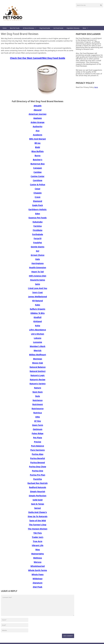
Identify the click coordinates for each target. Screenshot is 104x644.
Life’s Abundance (38, 331)
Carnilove (38, 182)
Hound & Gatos (38, 281)
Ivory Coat (38, 293)
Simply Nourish (38, 493)
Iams (38, 285)
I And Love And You (38, 289)
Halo (38, 260)
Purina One (38, 472)
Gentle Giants (38, 248)
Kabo (38, 306)
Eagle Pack (38, 206)
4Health (38, 107)
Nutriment (38, 406)
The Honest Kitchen (38, 530)
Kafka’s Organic (38, 310)
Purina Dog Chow (38, 468)
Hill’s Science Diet (38, 277)
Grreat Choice (38, 256)
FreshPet (38, 244)
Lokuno (38, 339)
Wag (38, 551)
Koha (38, 327)
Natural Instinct (38, 372)
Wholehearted (38, 567)
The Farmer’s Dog (38, 526)
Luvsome (38, 343)
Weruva (38, 563)
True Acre (38, 542)
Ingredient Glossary (74, 29)
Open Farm (38, 426)
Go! (38, 252)
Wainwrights (38, 555)
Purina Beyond (38, 464)
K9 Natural (38, 302)
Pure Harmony (38, 451)
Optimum (38, 430)
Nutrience (38, 401)
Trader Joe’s (38, 538)
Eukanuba (38, 223)
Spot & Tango (38, 505)
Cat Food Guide (59, 29)
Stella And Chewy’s (38, 513)
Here (96, 88)
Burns (38, 157)
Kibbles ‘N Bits (38, 314)
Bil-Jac (38, 144)
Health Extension (38, 269)
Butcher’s (38, 161)
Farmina (38, 227)
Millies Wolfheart (38, 356)
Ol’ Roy (38, 422)
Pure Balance (38, 447)
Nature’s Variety (38, 385)
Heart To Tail (38, 273)
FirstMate (38, 231)
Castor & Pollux (38, 186)
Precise (38, 443)
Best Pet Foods (15, 29)
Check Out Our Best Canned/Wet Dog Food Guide (38, 59)
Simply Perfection (38, 497)
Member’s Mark (38, 347)
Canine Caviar (38, 177)
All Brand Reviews (29, 29)
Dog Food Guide (46, 29)
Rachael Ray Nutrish (38, 484)
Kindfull (38, 318)
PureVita (38, 480)
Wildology (38, 580)
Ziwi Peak (38, 588)
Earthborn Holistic (38, 211)
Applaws (38, 119)
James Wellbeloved (38, 298)
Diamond (38, 202)
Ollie (38, 418)
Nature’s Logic (38, 376)
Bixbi (38, 148)
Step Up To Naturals (38, 518)
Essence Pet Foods (38, 219)
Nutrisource (38, 410)
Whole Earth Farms (38, 571)
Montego (38, 360)
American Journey (38, 115)
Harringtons (38, 264)
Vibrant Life (38, 547)
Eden (38, 215)
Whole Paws (38, 576)
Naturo (38, 389)
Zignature (38, 584)
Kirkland (38, 323)
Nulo (38, 397)
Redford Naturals (38, 488)
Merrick (38, 352)
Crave (38, 198)
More (86, 29)
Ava (38, 132)
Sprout (38, 509)
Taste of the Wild (38, 522)
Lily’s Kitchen (38, 335)
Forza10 (38, 240)
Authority (38, 128)
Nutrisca (38, 414)
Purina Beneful (38, 459)
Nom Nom (38, 393)
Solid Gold (38, 501)
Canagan (38, 169)
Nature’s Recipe (38, 381)
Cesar (38, 190)
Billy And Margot (38, 140)
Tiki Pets (38, 534)
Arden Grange (38, 123)
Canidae (38, 173)
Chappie (38, 194)
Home (5, 29)
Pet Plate (38, 439)
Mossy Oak (38, 364)
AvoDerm (38, 136)
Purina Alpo (38, 455)
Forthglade (38, 235)
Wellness (38, 559)
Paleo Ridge (38, 435)
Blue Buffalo (38, 152)
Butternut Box (38, 165)
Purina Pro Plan (38, 476)
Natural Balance (38, 368)
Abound (38, 111)
